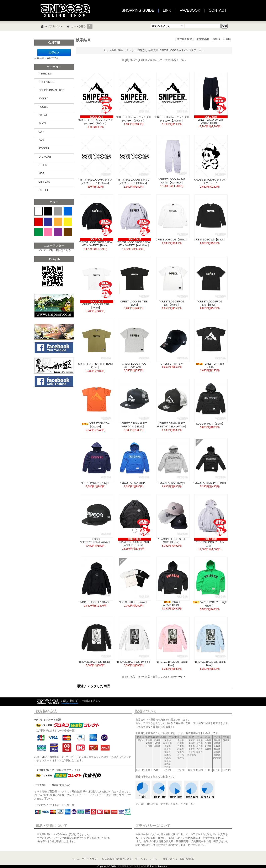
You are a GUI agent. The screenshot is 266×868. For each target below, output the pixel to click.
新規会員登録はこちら (47, 58)
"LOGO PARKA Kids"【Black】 (210, 483)
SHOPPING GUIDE (138, 10)
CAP (41, 132)
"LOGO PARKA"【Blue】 (134, 483)
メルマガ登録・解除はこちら (55, 250)
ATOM (191, 859)
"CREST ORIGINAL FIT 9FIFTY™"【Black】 (134, 425)
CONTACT (218, 10)
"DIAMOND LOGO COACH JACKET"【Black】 (134, 544)
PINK (48, 232)
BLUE (68, 211)
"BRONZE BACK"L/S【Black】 (96, 662)
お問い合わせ (170, 859)
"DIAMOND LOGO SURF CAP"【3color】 (172, 541)
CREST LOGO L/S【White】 (172, 240)
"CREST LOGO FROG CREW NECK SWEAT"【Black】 (96, 244)
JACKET (43, 99)
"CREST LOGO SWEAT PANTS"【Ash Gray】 (172, 181)
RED (38, 222)
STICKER (44, 149)
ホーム (75, 859)
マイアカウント (54, 26)
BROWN (68, 232)
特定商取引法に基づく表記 (117, 859)
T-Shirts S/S (45, 74)
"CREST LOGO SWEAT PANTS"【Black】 (210, 121)
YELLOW (68, 222)
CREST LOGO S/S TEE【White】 (96, 306)
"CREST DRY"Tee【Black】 (210, 365)
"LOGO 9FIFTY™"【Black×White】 (95, 541)
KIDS (41, 173)
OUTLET (43, 190)
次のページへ (178, 60)
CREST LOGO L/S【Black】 (210, 240)
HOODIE (43, 107)
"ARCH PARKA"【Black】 (172, 604)
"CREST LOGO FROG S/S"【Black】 (210, 303)
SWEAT (43, 115)
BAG (41, 140)
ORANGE (58, 222)
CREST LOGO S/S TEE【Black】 (134, 303)
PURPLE (58, 232)
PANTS (42, 124)
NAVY (48, 222)
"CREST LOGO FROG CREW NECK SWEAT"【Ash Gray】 (134, 244)
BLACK (48, 211)
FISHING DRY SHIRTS (51, 90)
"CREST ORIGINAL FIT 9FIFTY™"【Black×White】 (172, 425)
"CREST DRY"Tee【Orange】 (96, 425)
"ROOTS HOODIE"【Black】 (95, 602)
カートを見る (82, 26)
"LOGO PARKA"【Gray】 (172, 483)
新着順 (227, 39)
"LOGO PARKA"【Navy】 (96, 483)
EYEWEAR (45, 157)
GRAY (58, 211)
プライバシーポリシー (147, 859)
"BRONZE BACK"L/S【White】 (134, 662)
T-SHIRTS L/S (46, 82)
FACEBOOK (190, 10)
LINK (167, 10)
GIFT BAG (44, 182)
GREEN (38, 232)
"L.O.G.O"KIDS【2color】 (135, 602)
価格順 (216, 39)
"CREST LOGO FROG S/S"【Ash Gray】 (134, 365)
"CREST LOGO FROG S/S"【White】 (172, 303)
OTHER (43, 165)
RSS (183, 859)
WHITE (38, 211)
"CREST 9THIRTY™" (172, 364)
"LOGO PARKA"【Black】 (210, 424)
